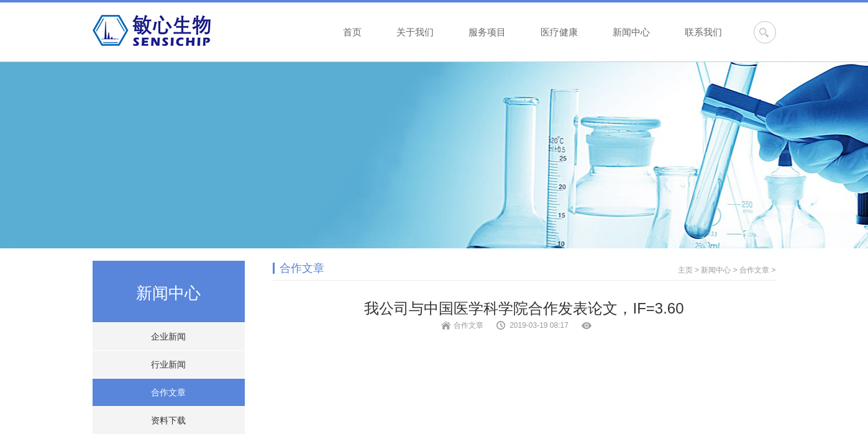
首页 (352, 32)
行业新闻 (168, 364)
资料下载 (168, 420)
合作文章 (168, 392)
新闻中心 (631, 32)
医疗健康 (559, 32)
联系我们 (703, 32)
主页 (685, 270)
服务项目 (487, 32)
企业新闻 (168, 336)
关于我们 (415, 32)
